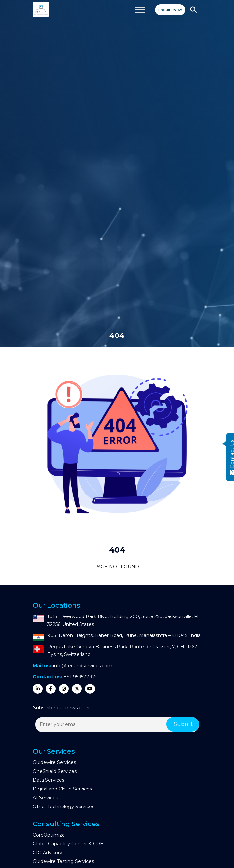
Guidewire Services (54, 762)
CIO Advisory (47, 853)
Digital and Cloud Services (62, 789)
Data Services (48, 780)
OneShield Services (55, 771)
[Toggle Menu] (140, 10)
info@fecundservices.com (83, 666)
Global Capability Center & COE (68, 844)
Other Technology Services (63, 807)
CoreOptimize (49, 835)
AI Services (45, 798)
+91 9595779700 (83, 677)
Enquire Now (170, 10)
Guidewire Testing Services (63, 861)
